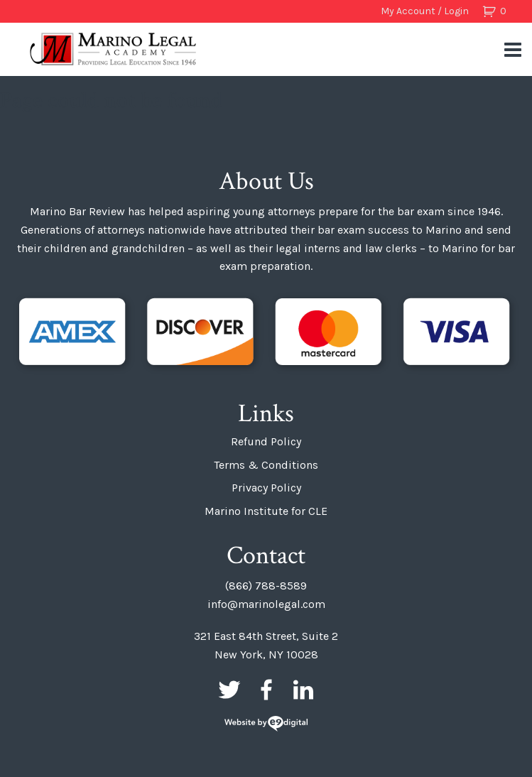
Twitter (229, 690)
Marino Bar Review (114, 49)
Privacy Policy (266, 488)
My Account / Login (425, 11)
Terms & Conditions (266, 465)
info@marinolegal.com (266, 604)
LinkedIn (303, 690)
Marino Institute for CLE (266, 511)
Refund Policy (266, 441)
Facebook (266, 690)
